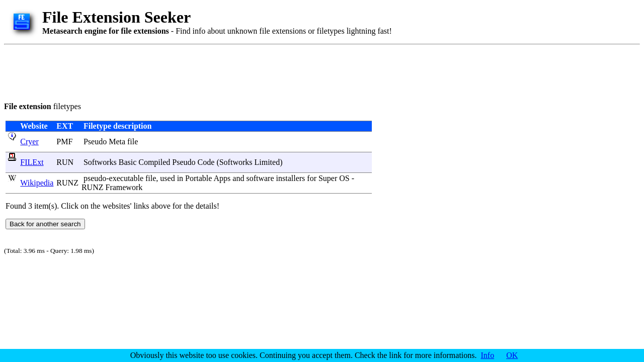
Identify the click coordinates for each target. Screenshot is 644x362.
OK (512, 355)
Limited (267, 162)
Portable (198, 178)
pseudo (95, 178)
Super (328, 178)
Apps (222, 178)
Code (206, 162)
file (133, 142)
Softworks (100, 162)
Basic (128, 162)
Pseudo (95, 142)
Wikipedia (37, 183)
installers (291, 178)
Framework (124, 187)
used (167, 178)
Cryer (29, 142)
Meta (117, 142)
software (260, 178)
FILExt (32, 162)
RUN (65, 162)
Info (488, 355)
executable (126, 178)
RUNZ (67, 183)
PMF (64, 142)
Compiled (154, 162)
